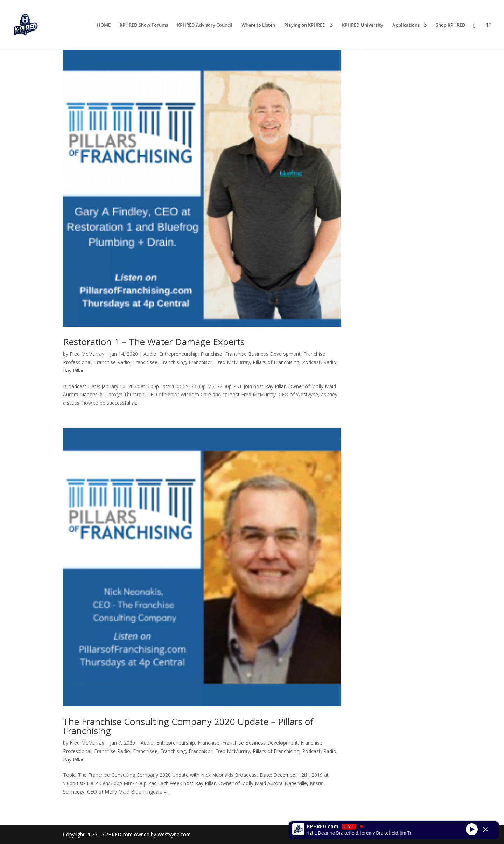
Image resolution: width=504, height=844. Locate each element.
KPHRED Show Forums (144, 25)
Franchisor (201, 362)
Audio (150, 354)
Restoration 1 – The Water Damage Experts (154, 342)
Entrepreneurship (178, 354)
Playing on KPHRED (305, 25)
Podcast (311, 362)
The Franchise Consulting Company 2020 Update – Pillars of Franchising (188, 726)
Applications (406, 25)
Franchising (173, 362)
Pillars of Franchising (276, 362)
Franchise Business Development (263, 354)
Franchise (211, 354)
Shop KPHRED (451, 25)
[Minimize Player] (486, 829)
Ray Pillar (73, 371)
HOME (104, 25)
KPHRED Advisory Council (205, 25)
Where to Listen (258, 25)
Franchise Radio (112, 362)
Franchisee (145, 362)
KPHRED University (363, 25)
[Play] (472, 829)
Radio (330, 362)
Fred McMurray (87, 354)
